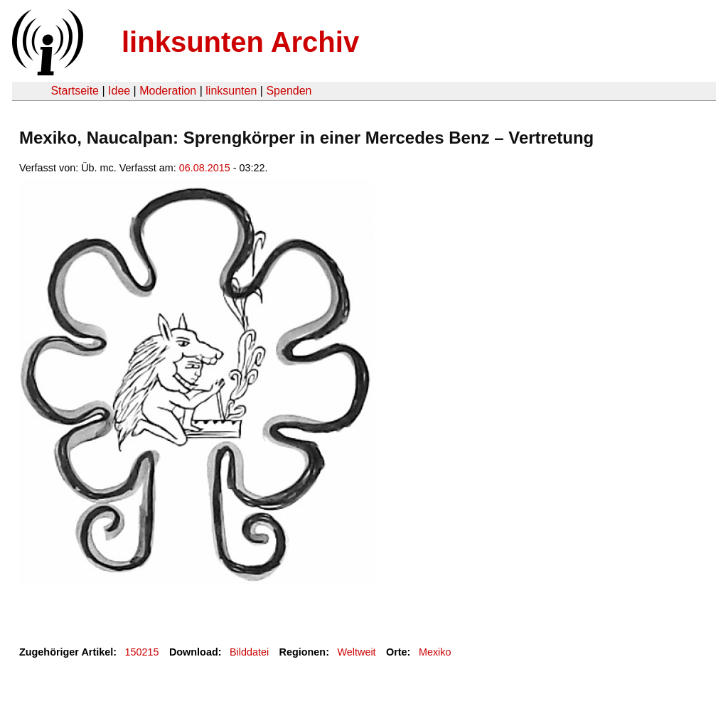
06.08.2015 (205, 168)
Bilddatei (249, 652)
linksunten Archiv (240, 42)
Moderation (168, 91)
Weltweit (356, 652)
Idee (119, 91)
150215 (142, 652)
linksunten (231, 91)
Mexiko (435, 652)
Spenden (289, 91)
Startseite (75, 91)
